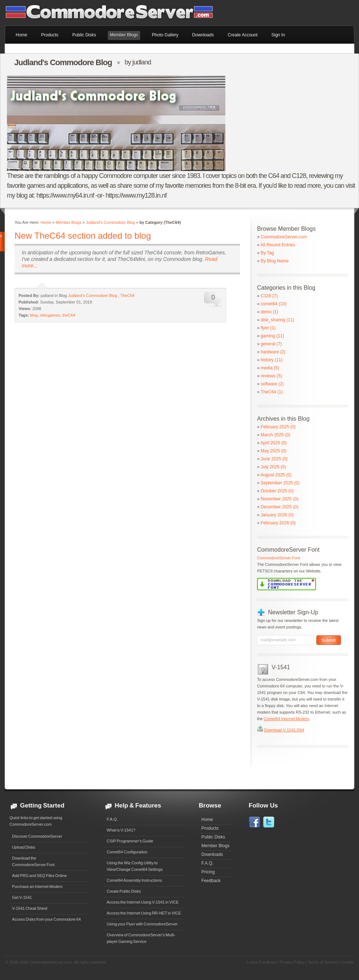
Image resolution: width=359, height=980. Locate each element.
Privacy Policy (292, 962)
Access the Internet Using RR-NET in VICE (144, 913)
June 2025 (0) (274, 459)
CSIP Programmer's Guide (130, 841)
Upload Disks (24, 847)
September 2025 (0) (280, 483)
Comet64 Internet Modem (286, 719)
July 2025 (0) (273, 467)
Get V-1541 (22, 897)
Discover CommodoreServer (37, 836)
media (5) (270, 368)
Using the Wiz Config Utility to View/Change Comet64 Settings (135, 866)
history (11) (272, 360)
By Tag (267, 253)
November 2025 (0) (279, 499)
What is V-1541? (121, 830)
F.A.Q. (112, 819)
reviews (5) (271, 376)
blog (34, 315)
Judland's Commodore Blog (111, 222)
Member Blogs (69, 222)
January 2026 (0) (277, 515)
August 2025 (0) (276, 475)
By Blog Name (275, 261)
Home (46, 222)
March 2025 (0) (275, 435)
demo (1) (269, 312)
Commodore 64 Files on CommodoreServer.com (114, 13)
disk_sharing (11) (277, 320)
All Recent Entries (278, 245)
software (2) (272, 384)
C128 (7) (269, 296)
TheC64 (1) (272, 392)
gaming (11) (272, 336)
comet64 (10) (274, 304)
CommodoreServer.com (284, 237)
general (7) (271, 344)
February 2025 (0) (278, 427)
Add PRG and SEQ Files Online (39, 876)
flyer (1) (268, 328)
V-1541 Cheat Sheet (30, 908)
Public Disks (213, 837)
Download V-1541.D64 (284, 730)
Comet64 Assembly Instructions (134, 880)
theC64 (69, 315)
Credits (347, 962)
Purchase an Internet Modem (37, 886)
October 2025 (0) (277, 491)
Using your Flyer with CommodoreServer (142, 924)
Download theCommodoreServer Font (33, 861)
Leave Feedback (262, 962)
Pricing (208, 872)
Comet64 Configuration (127, 852)
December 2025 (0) (279, 507)
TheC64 (128, 295)
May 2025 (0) (274, 451)
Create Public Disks (124, 891)
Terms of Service (323, 962)
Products (210, 828)
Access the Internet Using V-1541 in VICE (143, 902)
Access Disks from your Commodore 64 (46, 919)
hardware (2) (273, 352)
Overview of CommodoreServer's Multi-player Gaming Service (141, 938)
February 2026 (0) (278, 523)
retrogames (50, 315)
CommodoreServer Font (279, 558)
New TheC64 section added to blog (83, 236)
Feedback (211, 881)
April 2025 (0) (273, 443)
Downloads (212, 854)
